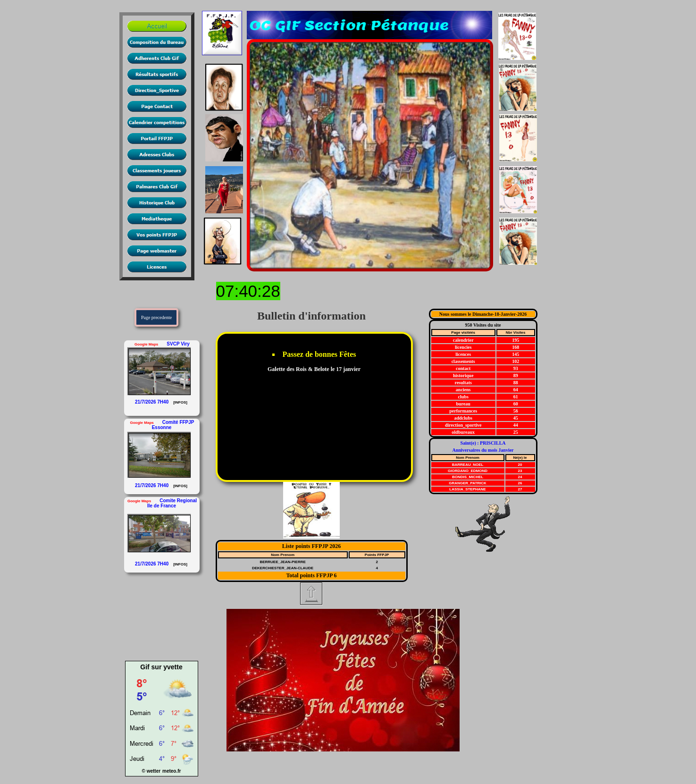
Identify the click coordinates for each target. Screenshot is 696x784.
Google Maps (146, 344)
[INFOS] (180, 402)
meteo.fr (172, 771)
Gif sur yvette (161, 667)
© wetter (151, 771)
